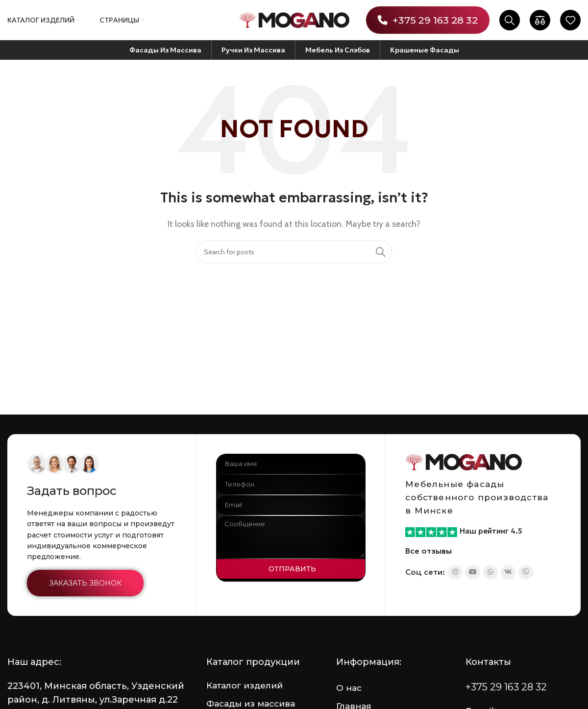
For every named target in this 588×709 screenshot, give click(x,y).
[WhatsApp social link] (490, 572)
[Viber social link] (526, 572)
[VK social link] (508, 572)
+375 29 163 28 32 (428, 20)
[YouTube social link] (473, 572)
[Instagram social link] (455, 572)
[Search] (510, 20)
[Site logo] (294, 19)
